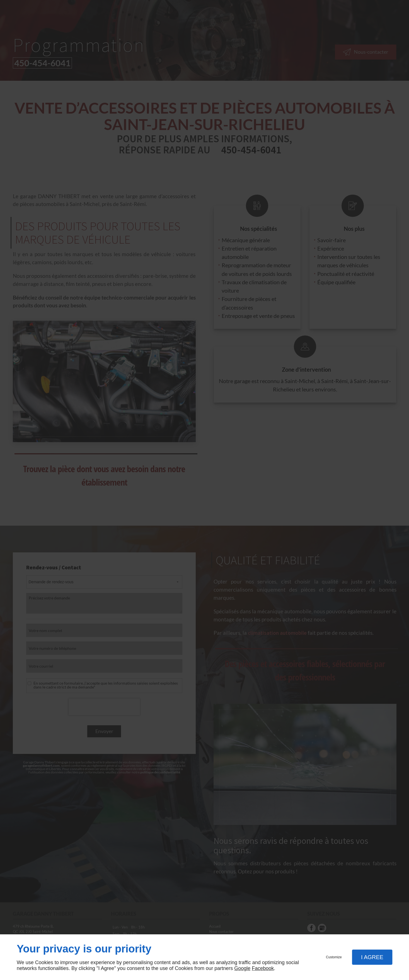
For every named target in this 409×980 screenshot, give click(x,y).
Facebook (263, 968)
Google (242, 968)
